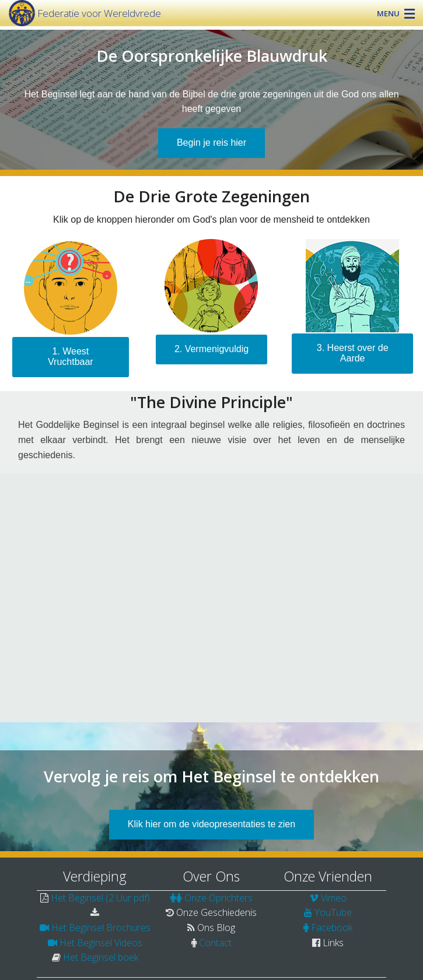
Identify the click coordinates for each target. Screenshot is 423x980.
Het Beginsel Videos (101, 943)
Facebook (332, 928)
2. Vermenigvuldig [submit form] (211, 349)
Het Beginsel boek (101, 957)
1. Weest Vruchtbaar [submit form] (71, 356)
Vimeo (334, 898)
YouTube (333, 912)
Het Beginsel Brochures (101, 928)
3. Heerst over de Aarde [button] (353, 353)
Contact (215, 943)
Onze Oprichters (219, 898)
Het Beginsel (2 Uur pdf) (100, 898)
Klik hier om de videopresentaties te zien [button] (211, 824)
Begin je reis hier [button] (211, 143)
